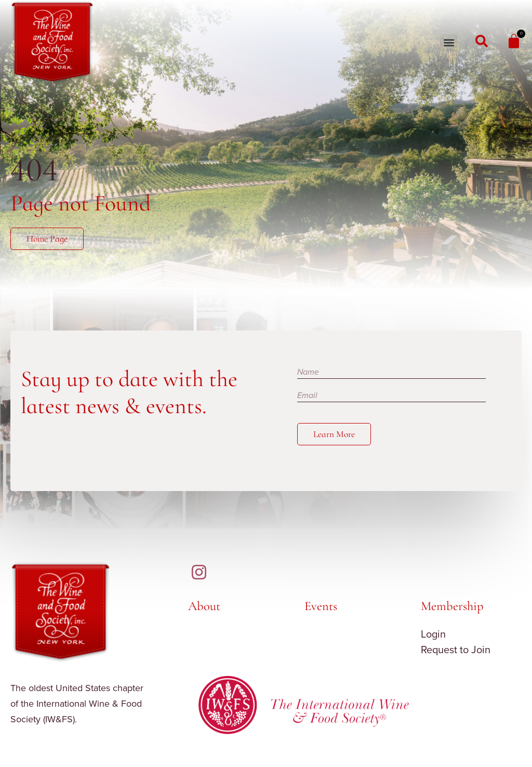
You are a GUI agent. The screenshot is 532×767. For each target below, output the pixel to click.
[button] (449, 43)
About (204, 606)
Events (321, 606)
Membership (452, 606)
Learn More (334, 434)
